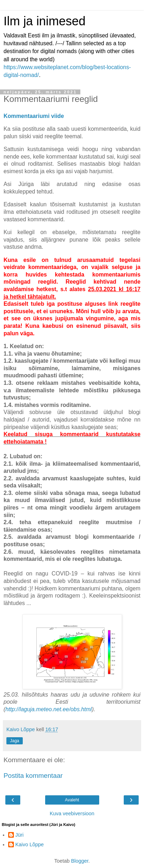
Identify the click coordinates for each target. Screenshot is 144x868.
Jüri (19, 835)
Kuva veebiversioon (72, 813)
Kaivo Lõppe (30, 844)
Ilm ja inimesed (44, 21)
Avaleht (72, 800)
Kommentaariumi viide (34, 116)
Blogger (80, 861)
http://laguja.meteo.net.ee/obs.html (49, 709)
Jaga (15, 741)
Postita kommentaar (33, 776)
